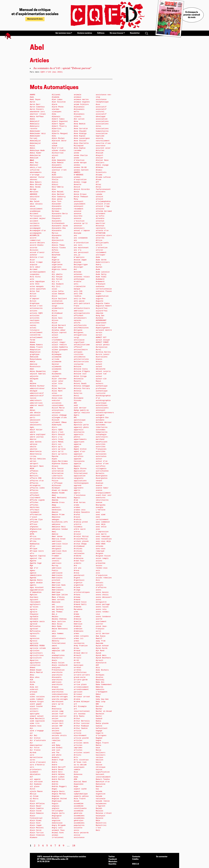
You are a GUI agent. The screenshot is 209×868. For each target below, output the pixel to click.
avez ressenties (104, 539)
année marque (80, 163)
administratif (37, 393)
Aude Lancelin (103, 272)
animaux (78, 97)
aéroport (34, 464)
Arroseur (78, 694)
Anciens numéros (85, 33)
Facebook (113, 859)
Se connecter (162, 857)
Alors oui (57, 444)
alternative (58, 471)
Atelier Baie (102, 160)
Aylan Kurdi (102, 648)
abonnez (34, 180)
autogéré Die (102, 418)
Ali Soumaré (58, 284)
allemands (57, 367)
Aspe (76, 787)
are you (78, 568)
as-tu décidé (80, 765)
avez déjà (101, 524)
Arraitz (78, 658)
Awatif (99, 638)
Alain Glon (35, 823)
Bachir (99, 716)
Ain (31, 728)
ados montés (36, 442)
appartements (80, 439)
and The (56, 753)
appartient (79, 442)
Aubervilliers (103, 262)
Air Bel (34, 736)
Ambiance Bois (59, 527)
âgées (33, 571)
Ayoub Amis (101, 655)
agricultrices (37, 655)
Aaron (33, 102)
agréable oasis (37, 622)
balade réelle (103, 801)
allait (55, 335)
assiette (78, 828)
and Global (57, 748)
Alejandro (57, 165)
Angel (55, 789)
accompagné (35, 228)
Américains (57, 575)
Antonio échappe (82, 386)
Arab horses (80, 502)
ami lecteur (58, 607)
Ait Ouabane (36, 784)
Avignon (100, 553)
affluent (34, 522)
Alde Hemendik (59, 160)
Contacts (136, 857)
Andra (55, 762)
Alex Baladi (58, 192)
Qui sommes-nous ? (64, 33)
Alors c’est (58, 432)
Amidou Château (59, 619)
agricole (34, 643)
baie (98, 748)
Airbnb (33, 753)
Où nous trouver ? (117, 33)
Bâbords (100, 687)
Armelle (78, 619)
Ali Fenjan (57, 277)
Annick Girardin (82, 189)
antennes (78, 274)
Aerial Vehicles (38, 459)
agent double (36, 583)
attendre (100, 218)
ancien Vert (58, 723)
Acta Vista (35, 277)
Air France (35, 750)
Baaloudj (100, 680)
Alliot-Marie (58, 408)
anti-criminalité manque (80, 286)
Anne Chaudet (80, 131)
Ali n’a (56, 282)
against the (36, 558)
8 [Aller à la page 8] (59, 846)
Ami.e (55, 614)
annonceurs (79, 228)
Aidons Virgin (37, 702)
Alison (55, 320)
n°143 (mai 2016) (52, 72)
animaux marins (81, 100)
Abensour (34, 165)
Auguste (100, 301)
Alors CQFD (57, 430)
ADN (31, 408)
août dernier (80, 408)
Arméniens (79, 631)
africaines (35, 539)
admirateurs (36, 400)
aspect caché (80, 789)
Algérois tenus (59, 269)
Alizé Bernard (59, 325)
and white (57, 755)
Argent (77, 578)
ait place (35, 787)
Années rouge (80, 182)
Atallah (100, 153)
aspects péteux (81, 796)
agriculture (36, 658)
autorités (101, 444)
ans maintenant (81, 248)
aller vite (57, 384)
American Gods (59, 585)
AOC (75, 403)
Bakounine (101, 784)
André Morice (58, 779)
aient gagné (36, 704)
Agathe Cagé (36, 563)
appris (77, 490)
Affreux (34, 524)
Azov (98, 672)
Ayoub (99, 653)
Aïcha (33, 682)
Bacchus (100, 706)
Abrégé (33, 189)
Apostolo (78, 422)
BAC (97, 704)
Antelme (78, 272)
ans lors (78, 245)
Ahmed (33, 668)
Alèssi (55, 182)
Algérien (56, 262)
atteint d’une (103, 204)
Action (33, 294)
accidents (35, 226)
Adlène (33, 384)
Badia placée (102, 723)
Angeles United (59, 799)
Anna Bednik (80, 124)
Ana (53, 653)
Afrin (33, 546)
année (77, 153)
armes (77, 634)
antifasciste (80, 325)
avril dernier (103, 634)
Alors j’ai (57, 437)
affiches (34, 502)
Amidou (55, 617)
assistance (79, 838)
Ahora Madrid (36, 672)
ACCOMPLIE (35, 236)
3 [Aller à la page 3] (39, 846)
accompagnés (36, 233)
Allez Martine (59, 388)
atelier (100, 158)
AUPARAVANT (101, 320)
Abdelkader (35, 131)
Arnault (78, 655)
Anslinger (79, 267)
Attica (99, 240)
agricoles (35, 651)
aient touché (36, 706)
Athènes (100, 167)
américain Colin (60, 544)
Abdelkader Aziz (38, 134)
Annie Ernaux (80, 194)
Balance (100, 818)
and (53, 743)
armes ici (79, 638)
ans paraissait (81, 252)
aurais (99, 333)
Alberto (56, 131)
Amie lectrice (59, 622)
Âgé (31, 566)
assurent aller (103, 148)
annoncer (78, 226)
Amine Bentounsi (60, 629)
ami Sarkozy (58, 609)
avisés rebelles (104, 578)
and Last (56, 750)
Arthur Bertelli (82, 721)
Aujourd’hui (102, 308)
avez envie (101, 527)
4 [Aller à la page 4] (43, 846)
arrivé (77, 682)
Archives (78, 549)
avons (99, 590)
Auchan (99, 267)
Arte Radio (79, 716)
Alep (54, 172)
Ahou (32, 675)
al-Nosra (34, 799)
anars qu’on (58, 704)
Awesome (100, 643)
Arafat (77, 515)
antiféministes (81, 328)
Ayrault (100, 660)
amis (54, 631)
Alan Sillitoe (59, 102)
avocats (100, 583)
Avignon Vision (103, 556)
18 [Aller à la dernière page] (74, 846)
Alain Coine (36, 811)
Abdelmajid (35, 141)
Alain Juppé (36, 825)
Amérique (56, 592)
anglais (56, 806)
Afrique (34, 549)
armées (77, 617)
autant (99, 364)
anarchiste (57, 672)
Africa (33, 537)
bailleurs (101, 753)
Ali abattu (57, 274)
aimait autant (37, 716)
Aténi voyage (102, 165)
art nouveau (80, 714)
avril (99, 631)
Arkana (77, 595)
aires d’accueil (38, 762)
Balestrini (101, 823)
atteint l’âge (103, 206)
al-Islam (34, 796)
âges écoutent (37, 587)
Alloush (56, 420)
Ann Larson (79, 119)
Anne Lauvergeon (82, 138)
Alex (54, 189)
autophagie (101, 435)
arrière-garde (81, 680)
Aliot (55, 316)
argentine (79, 585)
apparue (78, 444)
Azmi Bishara (102, 670)
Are (75, 566)
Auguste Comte (103, 303)
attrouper (101, 255)
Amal (54, 495)
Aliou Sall (57, 318)
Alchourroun (58, 153)
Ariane (77, 587)
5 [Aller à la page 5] (47, 846)
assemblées (79, 816)
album (55, 143)
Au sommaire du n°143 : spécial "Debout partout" (62, 68)
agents (33, 585)
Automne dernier (104, 422)
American (56, 583)
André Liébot (58, 777)
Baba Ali (100, 682)
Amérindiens (58, 590)
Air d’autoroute (38, 740)
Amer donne (57, 537)
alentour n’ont (59, 170)
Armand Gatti (80, 604)
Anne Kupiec (80, 136)
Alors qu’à (57, 447)
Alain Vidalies (37, 835)
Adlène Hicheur (37, 386)
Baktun (99, 787)
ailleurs (34, 709)
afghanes (34, 527)
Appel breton (80, 449)
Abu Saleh (35, 201)
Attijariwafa (102, 243)
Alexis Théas (58, 245)
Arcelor (78, 534)
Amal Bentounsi (59, 498)
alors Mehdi (58, 442)
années (77, 165)
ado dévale (35, 413)
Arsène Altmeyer (82, 702)
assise (77, 835)
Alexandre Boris (60, 214)
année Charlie (81, 155)
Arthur (77, 719)
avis (98, 571)
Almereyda (57, 425)
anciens (56, 728)
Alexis (55, 243)
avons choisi (102, 595)
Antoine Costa (81, 369)
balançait (101, 816)
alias (55, 289)
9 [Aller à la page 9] (64, 846)
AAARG (33, 95)
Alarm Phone (58, 107)
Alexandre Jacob (60, 226)
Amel (54, 532)
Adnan (33, 410)
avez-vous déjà (103, 541)
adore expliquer (38, 435)
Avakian (100, 483)
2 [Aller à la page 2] (35, 846)
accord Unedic (37, 245)
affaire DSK (36, 478)
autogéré (100, 415)
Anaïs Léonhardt (60, 665)
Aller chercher (59, 379)
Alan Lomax (57, 100)
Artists (78, 755)
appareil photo (81, 427)
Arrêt (77, 660)
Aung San (100, 316)
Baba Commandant (104, 685)
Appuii (77, 498)
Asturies (100, 150)
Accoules (34, 250)
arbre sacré (80, 529)
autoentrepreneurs (105, 413)
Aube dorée (101, 260)
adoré (33, 432)
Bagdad (99, 738)
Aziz (98, 668)
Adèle (33, 362)
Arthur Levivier (82, 723)
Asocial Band (80, 782)
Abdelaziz (35, 124)
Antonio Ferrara (82, 388)
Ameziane (56, 602)
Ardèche (78, 556)
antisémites (80, 357)
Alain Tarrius (37, 833)
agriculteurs (36, 653)
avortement (101, 622)
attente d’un (102, 231)
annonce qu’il (81, 223)
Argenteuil (79, 580)
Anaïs (55, 660)
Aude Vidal (101, 277)
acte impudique (37, 282)
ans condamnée (81, 238)
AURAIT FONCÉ (102, 342)
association (102, 119)
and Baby (56, 745)
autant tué (101, 374)
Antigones (79, 333)
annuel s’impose (82, 231)
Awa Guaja (101, 636)
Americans (57, 587)
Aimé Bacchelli (37, 719)
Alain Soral (36, 830)
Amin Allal (57, 624)
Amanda (55, 500)
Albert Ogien (58, 124)
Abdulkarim (35, 155)
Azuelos (100, 677)
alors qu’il (58, 451)
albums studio (59, 150)
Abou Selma (35, 187)
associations (102, 121)
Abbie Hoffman (37, 117)
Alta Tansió (58, 469)
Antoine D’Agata (82, 371)
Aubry (99, 265)
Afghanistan (36, 529)
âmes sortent (58, 600)
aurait (99, 335)
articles (78, 740)
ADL (31, 381)
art (75, 704)
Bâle (98, 821)
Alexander (57, 204)
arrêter (78, 668)
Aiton (33, 789)
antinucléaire (81, 350)
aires (33, 760)
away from (101, 641)
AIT (31, 777)
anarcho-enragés (60, 697)
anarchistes (58, 689)
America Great (59, 539)
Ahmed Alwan (36, 670)
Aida (32, 685)
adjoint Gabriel (38, 374)
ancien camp (58, 711)
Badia (99, 721)
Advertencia (36, 451)
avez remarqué (103, 537)
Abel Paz (34, 163)
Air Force (35, 748)
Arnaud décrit (81, 653)
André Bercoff (59, 767)
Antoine (78, 367)
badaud (99, 719)
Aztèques (100, 675)
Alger (55, 257)
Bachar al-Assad (104, 711)
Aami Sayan (35, 100)
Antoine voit (80, 374)
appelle (78, 464)
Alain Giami (36, 821)
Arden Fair (79, 561)
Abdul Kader (36, 153)
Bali (98, 830)
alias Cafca (58, 291)
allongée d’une (59, 418)
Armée (77, 614)
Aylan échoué (102, 646)
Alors (55, 427)
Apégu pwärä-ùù (81, 410)
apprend (78, 486)
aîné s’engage (37, 731)
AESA (32, 469)
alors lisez (58, 439)
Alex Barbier (58, 194)
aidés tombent (37, 699)
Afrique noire (37, 551)
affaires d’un (37, 481)
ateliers (100, 163)
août (76, 405)
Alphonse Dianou (60, 464)
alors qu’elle (59, 449)
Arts (76, 757)
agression (35, 638)
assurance (101, 146)
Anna (76, 121)
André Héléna (58, 774)
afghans (34, 532)
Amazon (55, 512)
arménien (78, 629)
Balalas (100, 811)
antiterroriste (81, 359)
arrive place (80, 685)
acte (32, 279)
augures (100, 299)
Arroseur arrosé (82, 697)
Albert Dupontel (60, 121)
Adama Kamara (36, 345)
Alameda (56, 97)
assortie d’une (103, 143)
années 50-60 (80, 167)
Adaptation (35, 350)
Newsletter (135, 33)
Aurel (99, 350)
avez (98, 512)
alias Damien (58, 294)
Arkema (77, 597)
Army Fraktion (81, 646)
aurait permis (103, 345)
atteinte (100, 209)
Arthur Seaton (81, 728)
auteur (99, 376)
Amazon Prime (58, 515)
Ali (53, 272)
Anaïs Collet (58, 663)
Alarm (55, 104)
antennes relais (82, 277)
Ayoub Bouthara (103, 658)
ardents (78, 563)
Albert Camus (58, 119)
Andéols (56, 757)
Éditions (101, 33)
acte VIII (35, 284)
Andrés (55, 784)
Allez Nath (57, 391)
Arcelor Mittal (81, 537)
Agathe (33, 561)
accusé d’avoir (37, 252)
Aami (32, 97)
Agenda (33, 578)
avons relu (101, 609)
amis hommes (58, 634)
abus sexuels (36, 204)
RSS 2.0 (136, 864)
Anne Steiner (80, 141)
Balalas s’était (104, 813)
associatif (101, 107)
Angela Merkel (59, 794)
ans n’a (78, 250)
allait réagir (59, 342)
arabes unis (80, 510)
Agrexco (34, 641)
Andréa (55, 782)
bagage (99, 731)
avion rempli (102, 558)
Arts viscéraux (81, 760)
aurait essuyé (103, 340)
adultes (34, 449)
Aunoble (100, 318)
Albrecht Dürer (59, 141)
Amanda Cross (58, 502)
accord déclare (37, 243)
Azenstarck (101, 663)
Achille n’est (37, 257)
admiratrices (36, 403)
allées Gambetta (60, 347)
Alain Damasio (37, 813)
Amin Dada (57, 626)
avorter (100, 624)
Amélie (55, 534)
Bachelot (100, 714)
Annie (77, 192)
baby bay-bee (102, 699)
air (31, 733)
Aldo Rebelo (58, 163)
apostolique (80, 420)
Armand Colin (80, 602)
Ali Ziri (56, 287)
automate (100, 420)
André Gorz (57, 772)
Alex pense (57, 199)
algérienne (57, 265)
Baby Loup (101, 702)
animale (78, 95)
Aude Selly (101, 274)
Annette (78, 185)
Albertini (57, 129)
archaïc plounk (81, 541)
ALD (53, 158)
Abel (32, 160)
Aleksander (57, 167)
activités (35, 316)
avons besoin (102, 592)
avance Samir (102, 488)
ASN (75, 779)
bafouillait (102, 728)
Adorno (33, 439)
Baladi (99, 808)
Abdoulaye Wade (37, 150)
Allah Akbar (58, 328)
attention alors (104, 236)
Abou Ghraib (36, 185)
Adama (33, 342)
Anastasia (57, 709)
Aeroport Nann (37, 466)
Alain (33, 801)
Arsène (77, 699)
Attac (99, 185)
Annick (77, 187)
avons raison (102, 607)
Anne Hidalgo (80, 134)
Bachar (99, 709)
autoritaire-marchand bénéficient (102, 439)
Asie (76, 772)
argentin (78, 583)
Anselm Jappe (80, 260)
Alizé (55, 323)
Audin (99, 294)
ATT (97, 182)
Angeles (56, 796)
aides (33, 694)
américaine (57, 573)
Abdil (33, 148)
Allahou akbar (59, 330)
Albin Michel (58, 138)
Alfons (55, 250)
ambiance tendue (60, 529)
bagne (99, 740)
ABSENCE (34, 194)
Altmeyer (56, 488)
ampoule (56, 648)
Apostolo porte (81, 425)
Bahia (99, 745)
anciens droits (59, 736)
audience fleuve (104, 291)
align (55, 306)
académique (35, 211)
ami (53, 604)
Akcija (33, 794)
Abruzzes (34, 192)
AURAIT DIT (101, 337)
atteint (100, 197)
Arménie (78, 626)
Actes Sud (35, 291)
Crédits (135, 859)
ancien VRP (57, 726)
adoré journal (37, 437)
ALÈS (54, 175)
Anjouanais (79, 107)
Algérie (56, 260)
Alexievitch (58, 240)
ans (75, 236)
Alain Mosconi (37, 828)
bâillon (100, 760)
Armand (77, 600)
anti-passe (79, 301)
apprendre (79, 488)
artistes (78, 750)
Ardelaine (79, 558)
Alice (55, 296)
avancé (99, 486)
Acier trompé (36, 262)
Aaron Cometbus (37, 107)
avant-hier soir (104, 495)
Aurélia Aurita (103, 352)
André (55, 765)
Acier (33, 260)
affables (34, 471)
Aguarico (34, 660)
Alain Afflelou (37, 804)
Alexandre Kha (59, 228)
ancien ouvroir (59, 716)
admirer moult (37, 405)
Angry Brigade (59, 825)
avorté (99, 619)
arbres (77, 532)
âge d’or (34, 568)
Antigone (78, 330)
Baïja (99, 750)
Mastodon (113, 862)
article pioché (81, 738)
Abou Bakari (36, 182)
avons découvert (104, 597)
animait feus (58, 830)
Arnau (77, 648)
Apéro (77, 415)
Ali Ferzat (57, 279)
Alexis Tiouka (59, 248)
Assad (77, 801)
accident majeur (38, 218)
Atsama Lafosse (103, 177)
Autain (99, 362)
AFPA (32, 534)
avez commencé (103, 522)
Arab (76, 500)
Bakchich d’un (103, 782)
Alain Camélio (37, 808)
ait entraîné (36, 782)
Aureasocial (102, 347)
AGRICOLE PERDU (37, 646)
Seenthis (112, 864)
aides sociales (37, 697)
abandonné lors (37, 112)
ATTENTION (101, 233)
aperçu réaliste (82, 413)
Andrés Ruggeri (59, 787)
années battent (81, 170)
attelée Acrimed (104, 211)
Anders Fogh (58, 760)
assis (77, 830)
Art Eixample (80, 706)
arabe (77, 505)
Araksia (78, 520)
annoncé (78, 211)
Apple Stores (80, 469)
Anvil (77, 396)
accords (34, 248)
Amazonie (56, 517)
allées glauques (60, 350)
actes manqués (37, 287)
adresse (34, 444)
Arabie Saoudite (82, 512)
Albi (54, 136)
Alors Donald (58, 435)
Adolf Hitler (36, 430)
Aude (98, 269)
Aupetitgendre (103, 328)
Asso (98, 104)
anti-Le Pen (80, 299)
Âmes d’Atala (58, 597)
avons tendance (103, 617)
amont (55, 646)
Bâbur (99, 694)
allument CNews (59, 422)
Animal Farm (58, 833)
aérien (33, 461)
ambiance (56, 524)
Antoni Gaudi (80, 384)
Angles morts (58, 813)
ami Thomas (57, 612)
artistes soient (82, 753)
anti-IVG (78, 291)
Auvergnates (102, 476)
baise (99, 762)
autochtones (102, 405)
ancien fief (58, 714)
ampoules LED (58, 651)
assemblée (79, 804)
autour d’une (102, 464)
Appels (77, 466)
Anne (76, 126)
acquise (34, 265)
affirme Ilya (36, 520)
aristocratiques (82, 592)
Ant (75, 269)
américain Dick (59, 551)
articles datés (81, 743)
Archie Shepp (80, 544)
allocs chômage (59, 415)
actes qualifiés (38, 289)
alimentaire (58, 308)
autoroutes (101, 456)
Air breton (35, 738)
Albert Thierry (59, 126)
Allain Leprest (59, 333)
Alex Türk (57, 201)
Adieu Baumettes (38, 371)
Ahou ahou (35, 677)
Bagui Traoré (102, 743)
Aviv (98, 580)
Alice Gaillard (59, 299)
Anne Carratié (81, 129)
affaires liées (37, 488)
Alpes (55, 459)
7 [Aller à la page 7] (55, 846)
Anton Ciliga (80, 376)
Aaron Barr (35, 104)
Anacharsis (57, 658)
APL (75, 418)
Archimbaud (79, 546)
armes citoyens (81, 636)
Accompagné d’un (38, 231)
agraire (34, 609)
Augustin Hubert (104, 306)
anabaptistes (58, 655)
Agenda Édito (36, 580)
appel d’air (80, 451)
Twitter (112, 857)
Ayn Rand (100, 651)
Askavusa (78, 774)
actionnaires (36, 308)
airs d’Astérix (37, 765)
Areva (77, 571)
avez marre (101, 534)
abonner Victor (37, 177)
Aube (98, 257)
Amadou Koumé (58, 493)
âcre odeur (35, 267)
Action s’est (36, 306)
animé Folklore (81, 104)
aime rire (35, 723)
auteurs (100, 384)
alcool (55, 155)
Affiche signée (37, 500)
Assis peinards (81, 833)
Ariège (77, 590)
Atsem (99, 180)
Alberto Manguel (60, 134)
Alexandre (57, 206)
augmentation (102, 296)
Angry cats (57, 828)
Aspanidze (79, 784)
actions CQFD (36, 313)
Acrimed (34, 269)
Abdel (33, 119)
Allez (55, 386)
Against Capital (38, 556)
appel (77, 447)
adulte (33, 447)
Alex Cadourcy (59, 197)
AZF (97, 665)
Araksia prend (81, 522)
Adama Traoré (36, 347)
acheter (34, 255)
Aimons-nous (36, 726)
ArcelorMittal (81, 539)
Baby (98, 697)
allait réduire (59, 345)
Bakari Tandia (103, 779)
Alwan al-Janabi (60, 490)
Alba (54, 114)
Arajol (77, 517)
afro (32, 553)
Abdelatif (35, 121)
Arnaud (77, 651)
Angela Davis (58, 791)
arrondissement (81, 687)
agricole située (38, 648)
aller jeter (58, 381)
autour (99, 459)
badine (99, 726)
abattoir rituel (38, 114)
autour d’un (102, 461)
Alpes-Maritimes (60, 461)
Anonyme (78, 233)
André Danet (58, 770)
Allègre (56, 352)
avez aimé (101, 515)
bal (97, 789)
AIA (31, 680)
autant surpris (103, 371)
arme (76, 612)
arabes (77, 507)
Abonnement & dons (35, 19)
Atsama (99, 175)
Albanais (56, 117)
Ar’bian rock (80, 762)
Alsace (55, 466)
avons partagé (103, 604)
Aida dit (34, 687)
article (78, 731)
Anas (54, 706)
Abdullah (34, 158)
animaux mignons (82, 102)
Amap (54, 505)
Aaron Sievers (37, 109)
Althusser (57, 486)
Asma (76, 777)
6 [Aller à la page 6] (51, 846)
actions (34, 311)
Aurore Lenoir (103, 354)
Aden (32, 369)
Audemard (100, 279)
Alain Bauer (36, 806)
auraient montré (104, 330)
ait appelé (35, 779)
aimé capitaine (37, 721)
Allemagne (57, 354)
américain (57, 541)
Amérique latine (60, 595)
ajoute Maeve (36, 791)
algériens (57, 267)
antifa (77, 323)
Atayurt (100, 155)
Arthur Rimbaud (81, 726)
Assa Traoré (80, 799)
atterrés (100, 238)
